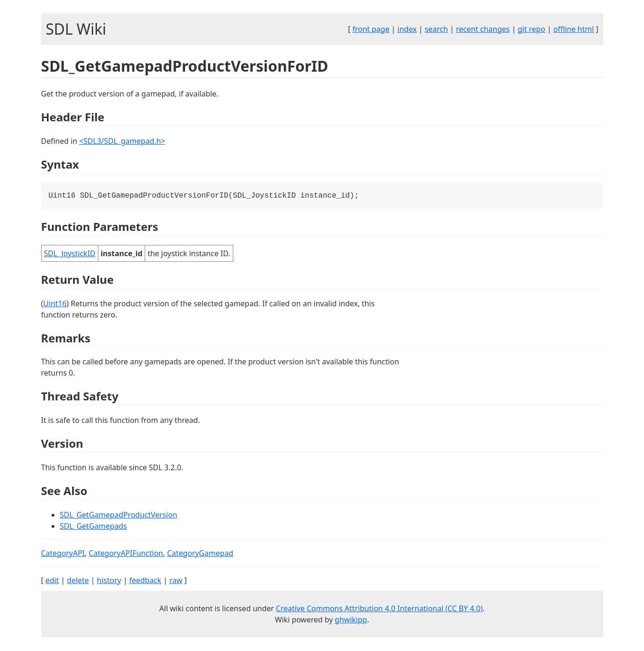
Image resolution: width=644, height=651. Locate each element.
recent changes (483, 29)
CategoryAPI (63, 554)
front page (371, 29)
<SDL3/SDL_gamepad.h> (122, 141)
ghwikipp (351, 621)
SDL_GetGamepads (93, 527)
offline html (574, 29)
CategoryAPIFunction (126, 554)
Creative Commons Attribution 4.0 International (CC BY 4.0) (379, 609)
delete (78, 581)
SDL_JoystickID (70, 254)
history (109, 581)
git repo (531, 29)
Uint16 (55, 304)
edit (52, 581)
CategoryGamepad (200, 554)
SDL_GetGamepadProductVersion (119, 516)
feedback (145, 581)
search (437, 29)
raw (176, 581)
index (407, 29)
